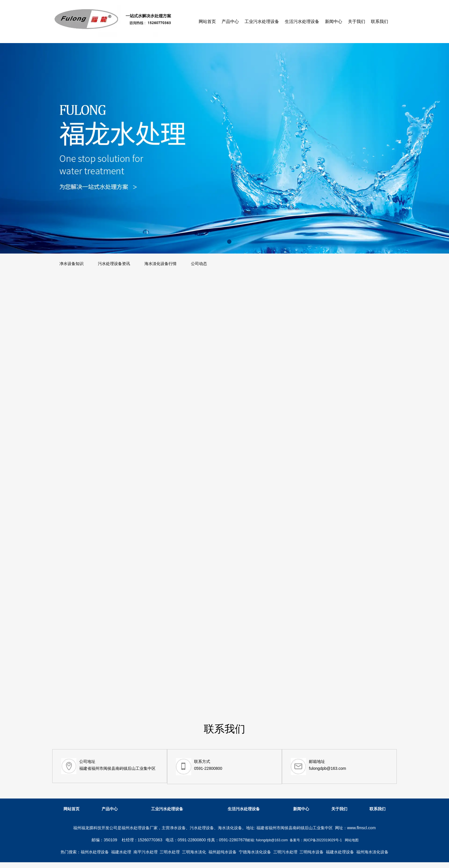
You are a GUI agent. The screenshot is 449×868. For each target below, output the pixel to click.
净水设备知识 (71, 264)
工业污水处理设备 (262, 21)
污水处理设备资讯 (114, 264)
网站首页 (207, 21)
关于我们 (357, 21)
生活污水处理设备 (302, 21)
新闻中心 (334, 21)
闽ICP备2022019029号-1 (323, 840)
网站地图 (352, 840)
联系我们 (380, 21)
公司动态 (199, 264)
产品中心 (230, 21)
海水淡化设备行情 (160, 264)
